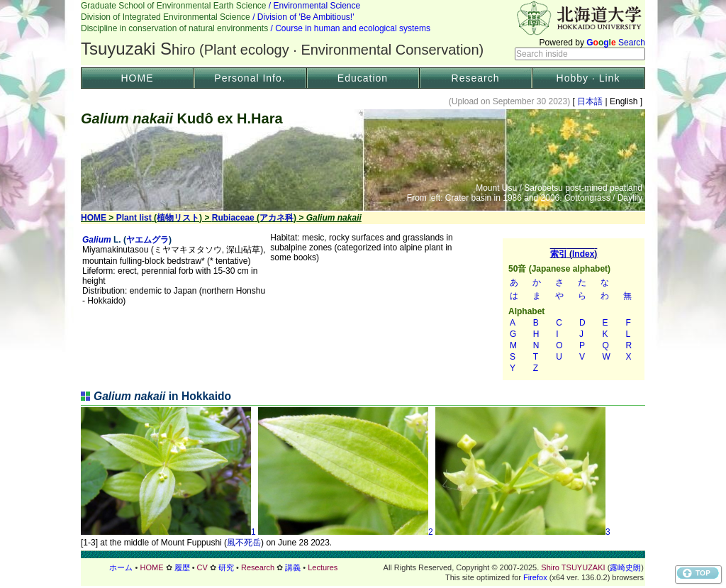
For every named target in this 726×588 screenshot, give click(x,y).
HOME (138, 78)
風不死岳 (244, 543)
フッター (363, 567)
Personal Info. (250, 78)
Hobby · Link (588, 78)
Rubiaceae (233, 218)
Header (363, 33)
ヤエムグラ (147, 240)
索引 (574, 309)
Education (363, 78)
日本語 (590, 101)
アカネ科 (277, 218)
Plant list (134, 218)
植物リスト (178, 218)
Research (476, 78)
